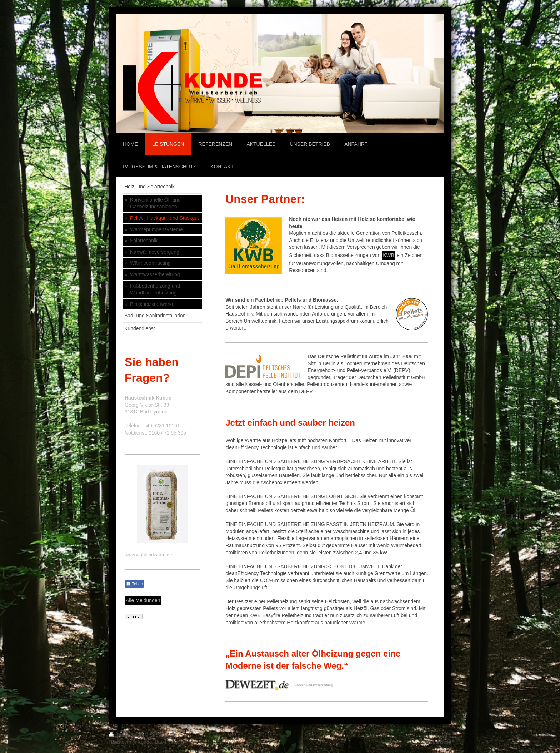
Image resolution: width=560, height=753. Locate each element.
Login (445, 735)
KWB (389, 255)
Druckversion (128, 735)
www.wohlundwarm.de (148, 555)
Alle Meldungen (143, 600)
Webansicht (438, 742)
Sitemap (159, 735)
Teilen (134, 584)
